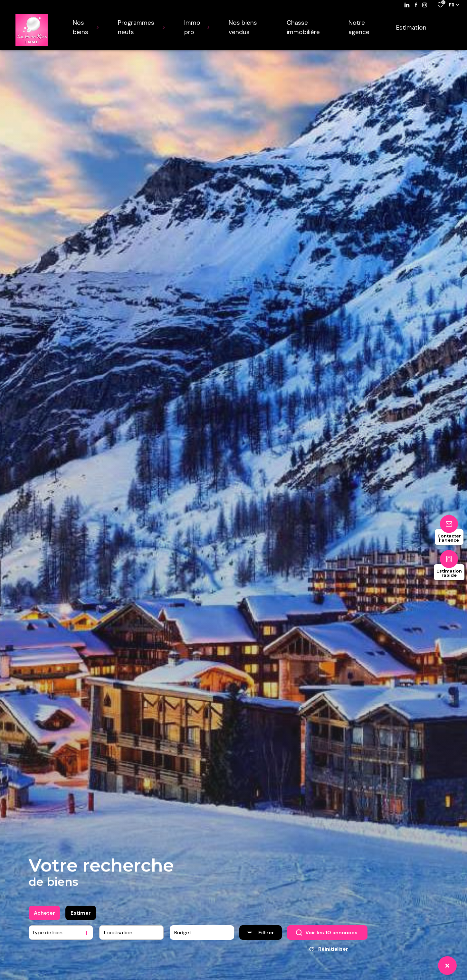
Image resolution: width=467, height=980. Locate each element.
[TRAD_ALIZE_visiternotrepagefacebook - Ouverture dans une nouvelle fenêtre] (416, 5)
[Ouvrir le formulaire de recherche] (261, 936)
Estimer (81, 917)
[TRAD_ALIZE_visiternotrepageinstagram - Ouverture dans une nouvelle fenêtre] (425, 5)
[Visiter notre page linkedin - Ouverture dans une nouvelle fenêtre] (407, 5)
